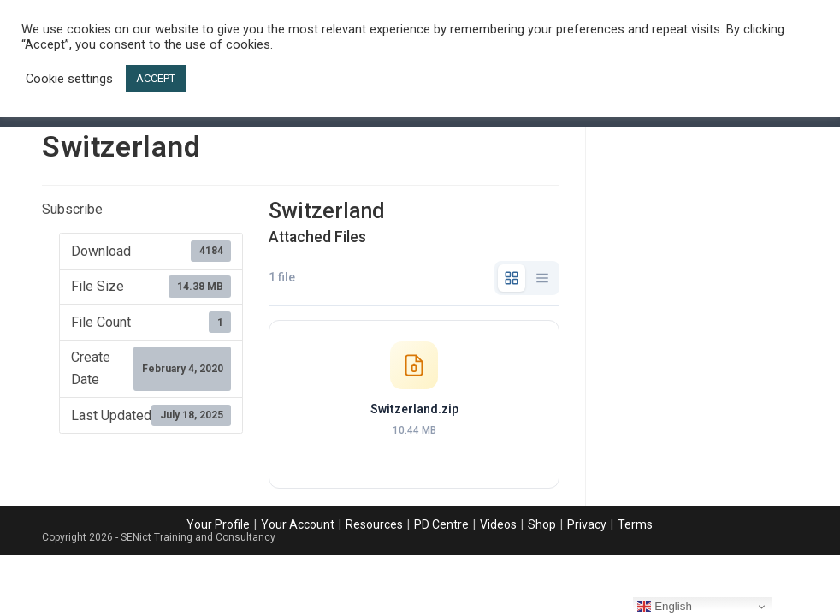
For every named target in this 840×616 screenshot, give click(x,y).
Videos (498, 524)
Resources (374, 524)
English (664, 607)
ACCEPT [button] (156, 78)
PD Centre (441, 524)
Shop (542, 524)
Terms (635, 524)
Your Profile (218, 524)
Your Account (298, 524)
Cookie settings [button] (69, 79)
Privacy (587, 524)
